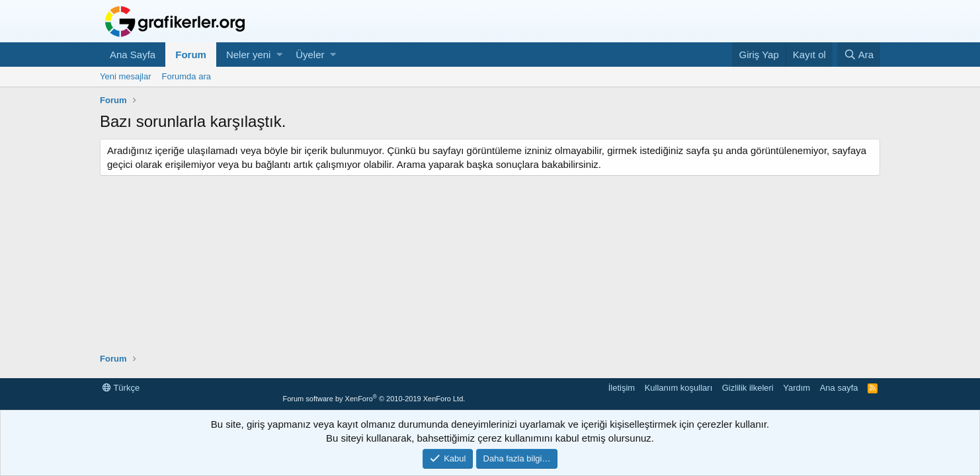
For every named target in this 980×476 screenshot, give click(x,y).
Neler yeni (249, 55)
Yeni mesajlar (126, 76)
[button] (279, 55)
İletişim (622, 388)
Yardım (796, 388)
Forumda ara (186, 76)
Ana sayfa (839, 388)
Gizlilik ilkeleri (748, 388)
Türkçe (121, 388)
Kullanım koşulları (679, 388)
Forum (191, 55)
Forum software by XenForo (374, 399)
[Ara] (859, 55)
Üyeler (310, 55)
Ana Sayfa (133, 55)
